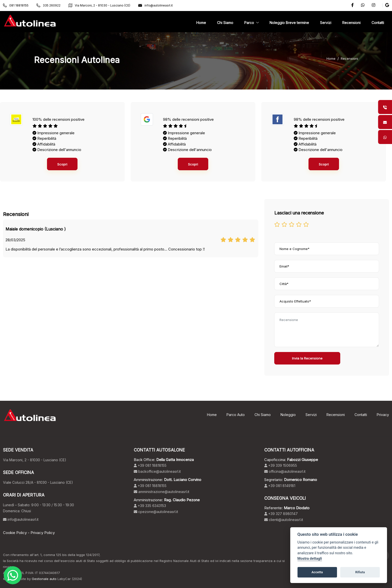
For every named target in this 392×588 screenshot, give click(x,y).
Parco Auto (236, 415)
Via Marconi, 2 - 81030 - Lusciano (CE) (99, 5)
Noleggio (288, 415)
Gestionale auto (44, 579)
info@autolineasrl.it (155, 5)
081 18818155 (16, 5)
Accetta (317, 572)
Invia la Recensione (307, 358)
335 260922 (48, 5)
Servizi (311, 415)
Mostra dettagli (310, 559)
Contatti (361, 415)
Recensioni (349, 58)
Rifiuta (360, 572)
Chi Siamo (263, 415)
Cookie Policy (15, 533)
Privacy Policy (43, 533)
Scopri (62, 164)
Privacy (383, 415)
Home (331, 58)
